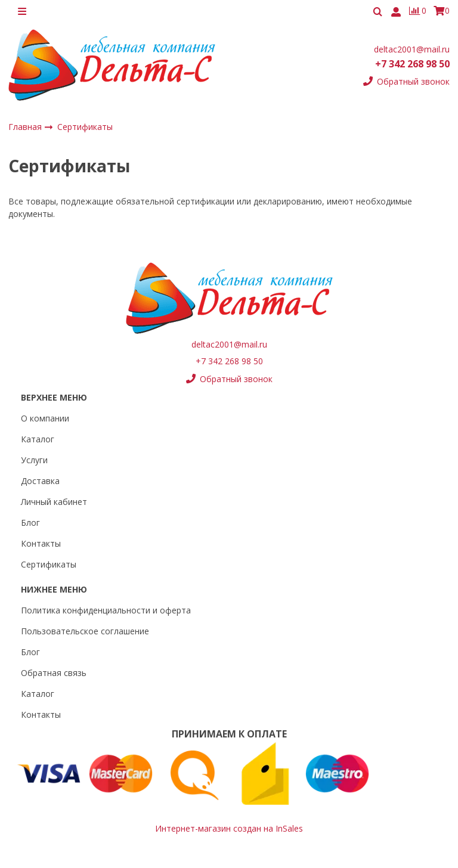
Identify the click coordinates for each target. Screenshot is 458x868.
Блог (30, 523)
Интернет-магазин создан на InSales (229, 828)
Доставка (40, 481)
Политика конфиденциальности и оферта (106, 610)
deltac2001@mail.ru (412, 49)
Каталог (38, 439)
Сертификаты (49, 564)
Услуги (34, 460)
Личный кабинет (54, 502)
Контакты (41, 543)
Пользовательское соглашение (85, 631)
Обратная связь (54, 673)
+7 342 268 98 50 (412, 64)
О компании (45, 418)
